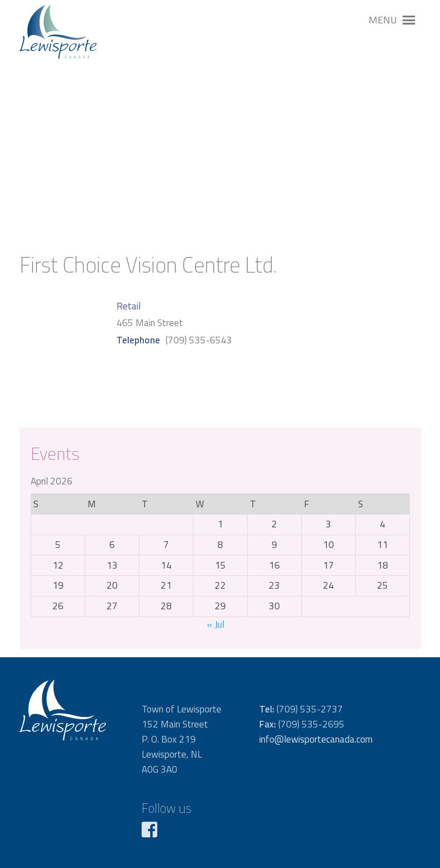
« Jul (216, 624)
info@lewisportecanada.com (316, 739)
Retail (129, 306)
